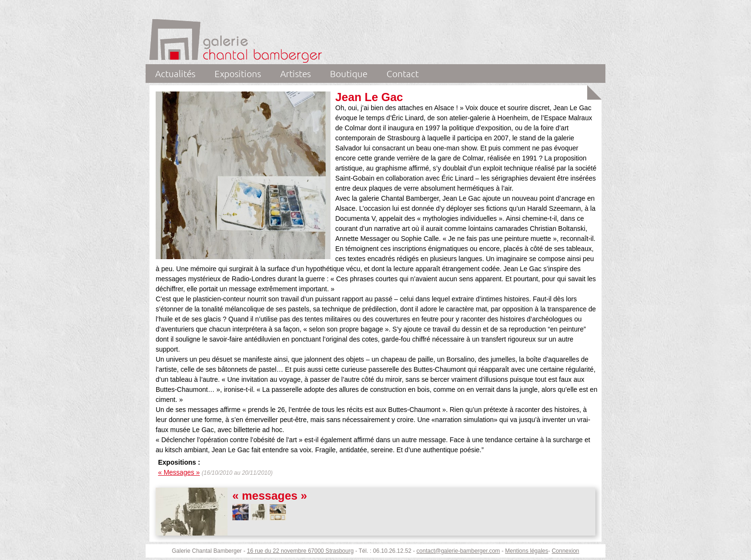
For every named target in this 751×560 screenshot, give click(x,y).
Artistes (296, 73)
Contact (403, 73)
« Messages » (179, 472)
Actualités (175, 73)
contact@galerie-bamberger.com (458, 551)
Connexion (565, 551)
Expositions (238, 73)
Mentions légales (526, 551)
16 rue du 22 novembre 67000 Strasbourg (301, 551)
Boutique (349, 73)
